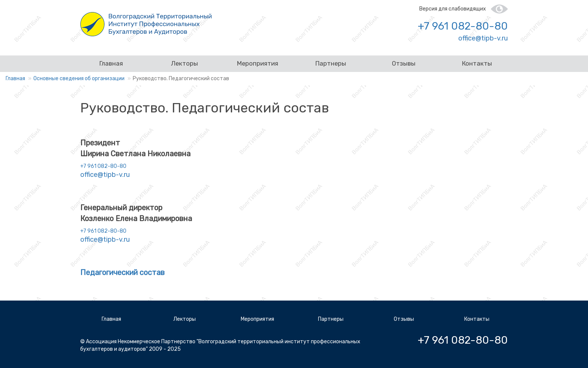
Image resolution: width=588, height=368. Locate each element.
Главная (111, 63)
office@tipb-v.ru (483, 38)
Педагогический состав (122, 272)
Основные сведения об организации (79, 79)
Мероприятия (258, 63)
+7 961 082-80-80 (463, 26)
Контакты (477, 63)
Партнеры (331, 63)
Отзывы (404, 63)
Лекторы (184, 63)
